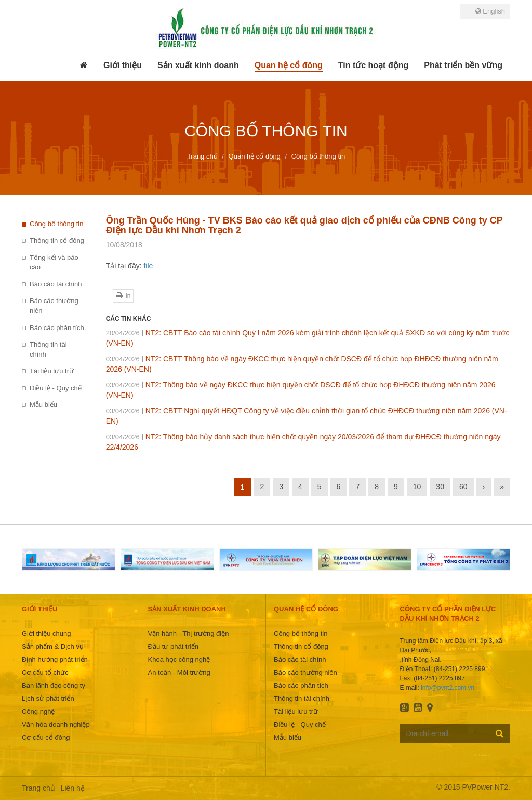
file (148, 266)
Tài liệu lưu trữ (52, 371)
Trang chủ (38, 788)
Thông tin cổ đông (57, 240)
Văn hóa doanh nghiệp (56, 724)
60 (463, 487)
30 (440, 487)
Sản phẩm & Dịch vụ (53, 646)
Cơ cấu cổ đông (46, 737)
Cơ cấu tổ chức (45, 672)
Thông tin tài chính (48, 349)
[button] (123, 65)
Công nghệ (38, 711)
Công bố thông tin (56, 224)
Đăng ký (500, 733)
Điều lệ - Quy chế (56, 388)
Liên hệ (73, 788)
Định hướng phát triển (55, 659)
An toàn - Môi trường (179, 672)
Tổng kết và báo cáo (54, 263)
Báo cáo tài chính (56, 284)
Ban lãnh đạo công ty (54, 685)
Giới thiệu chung (46, 633)
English (490, 11)
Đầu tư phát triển (173, 646)
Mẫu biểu (43, 405)
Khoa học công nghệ (179, 659)
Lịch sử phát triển (48, 698)
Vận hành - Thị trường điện (189, 633)
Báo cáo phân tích (57, 328)
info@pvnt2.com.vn (448, 688)
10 (417, 487)
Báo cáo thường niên (54, 306)
